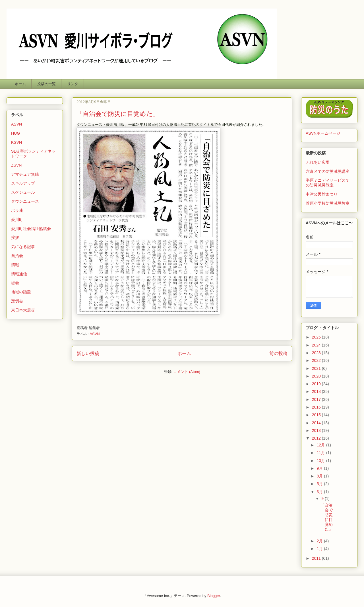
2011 (317, 558)
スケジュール (23, 192)
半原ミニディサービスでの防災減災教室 (328, 183)
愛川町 (17, 220)
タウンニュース (25, 201)
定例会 (17, 301)
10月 (321, 461)
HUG (15, 133)
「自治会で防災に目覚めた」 (118, 114)
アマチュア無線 (25, 174)
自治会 (17, 256)
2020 (317, 376)
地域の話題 (21, 292)
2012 (317, 438)
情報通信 (19, 274)
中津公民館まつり (322, 194)
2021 (317, 368)
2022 (317, 360)
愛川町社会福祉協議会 (31, 229)
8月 (320, 476)
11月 (321, 453)
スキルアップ (23, 183)
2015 (317, 415)
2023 (317, 353)
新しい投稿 (88, 353)
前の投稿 (278, 353)
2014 (317, 423)
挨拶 (15, 237)
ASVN (95, 334)
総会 (15, 283)
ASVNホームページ (323, 133)
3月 (320, 492)
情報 (15, 265)
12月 (321, 445)
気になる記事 (23, 247)
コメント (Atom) (187, 372)
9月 (320, 468)
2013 (317, 430)
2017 (317, 399)
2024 (317, 345)
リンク (73, 84)
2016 (317, 407)
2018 (317, 391)
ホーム (20, 84)
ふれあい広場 (318, 162)
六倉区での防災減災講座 (328, 171)
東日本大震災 (23, 310)
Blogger (214, 596)
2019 (317, 384)
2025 (317, 337)
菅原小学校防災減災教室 (328, 203)
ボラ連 (17, 210)
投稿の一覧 (46, 84)
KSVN (16, 142)
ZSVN (16, 165)
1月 (320, 549)
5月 (320, 484)
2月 (320, 541)
